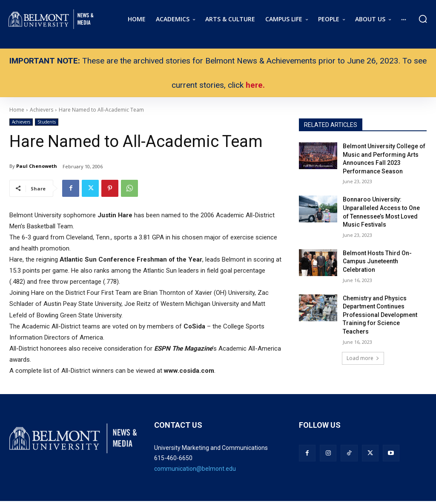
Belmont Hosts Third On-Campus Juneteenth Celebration (377, 261)
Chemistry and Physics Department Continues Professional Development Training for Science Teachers (380, 315)
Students (47, 122)
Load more (363, 358)
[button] (423, 19)
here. (255, 85)
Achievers (21, 122)
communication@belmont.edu (195, 469)
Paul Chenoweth (37, 166)
